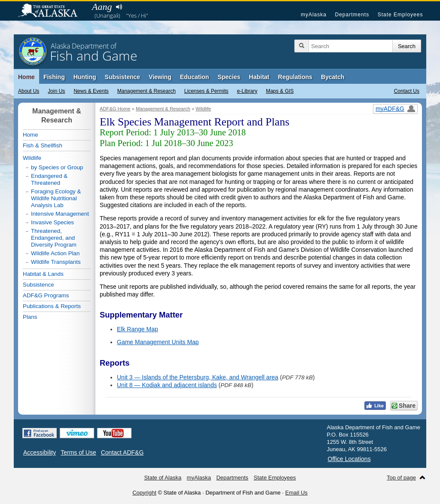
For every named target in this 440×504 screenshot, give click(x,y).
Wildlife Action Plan (55, 253)
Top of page (401, 478)
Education (195, 77)
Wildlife (203, 109)
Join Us (56, 91)
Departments (352, 15)
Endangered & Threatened (49, 179)
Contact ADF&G (122, 452)
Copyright (144, 493)
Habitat (259, 77)
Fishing (54, 77)
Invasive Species (52, 222)
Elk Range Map (137, 329)
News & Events (91, 91)
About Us (29, 91)
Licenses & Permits (206, 91)
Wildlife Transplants (56, 262)
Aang (102, 7)
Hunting (85, 77)
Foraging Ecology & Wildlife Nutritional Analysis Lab (56, 198)
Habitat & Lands (43, 274)
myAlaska (314, 15)
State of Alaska (52, 11)
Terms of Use (78, 452)
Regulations (295, 77)
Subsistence (122, 77)
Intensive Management (60, 214)
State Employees (400, 15)
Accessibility (40, 452)
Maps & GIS (280, 91)
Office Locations (349, 459)
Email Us (296, 493)
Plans (30, 317)
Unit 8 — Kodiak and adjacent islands (167, 385)
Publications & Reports (52, 306)
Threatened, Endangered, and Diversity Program (54, 238)
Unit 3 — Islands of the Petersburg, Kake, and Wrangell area (198, 377)
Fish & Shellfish (43, 145)
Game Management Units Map (158, 342)
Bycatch (333, 77)
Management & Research (147, 91)
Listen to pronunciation (119, 7)
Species (229, 77)
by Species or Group (57, 167)
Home (26, 77)
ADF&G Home (115, 109)
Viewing (160, 77)
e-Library (247, 91)
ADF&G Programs (46, 295)
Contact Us (407, 91)
